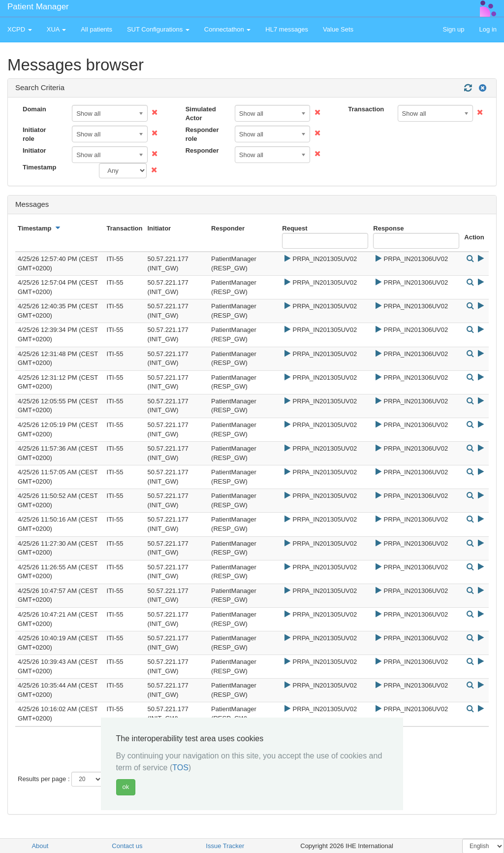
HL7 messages (287, 29)
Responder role (202, 134)
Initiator (34, 150)
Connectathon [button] (228, 29)
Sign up (453, 29)
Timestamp (39, 167)
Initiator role (34, 134)
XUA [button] (57, 29)
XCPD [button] (20, 29)
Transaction (366, 109)
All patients (96, 29)
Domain (34, 109)
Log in (488, 29)
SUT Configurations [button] (158, 29)
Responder (202, 150)
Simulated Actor (201, 114)
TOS (180, 768)
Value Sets (338, 29)
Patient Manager (38, 7)
